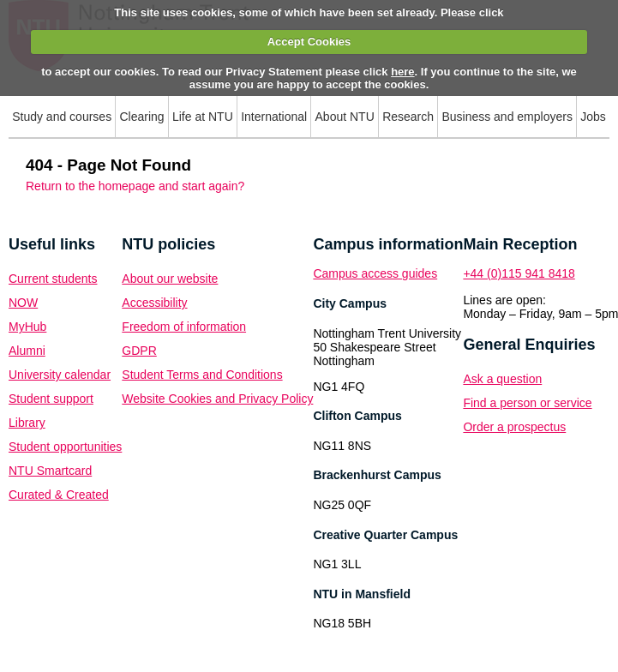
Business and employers (507, 117)
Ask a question (502, 379)
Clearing (141, 117)
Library (27, 423)
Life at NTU (203, 117)
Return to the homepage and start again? (135, 186)
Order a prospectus (514, 427)
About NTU (345, 117)
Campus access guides (375, 273)
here (402, 72)
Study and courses (62, 117)
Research (408, 117)
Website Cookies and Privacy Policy (217, 399)
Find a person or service (527, 403)
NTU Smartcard (50, 471)
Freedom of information (184, 327)
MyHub (27, 327)
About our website (170, 279)
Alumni (27, 351)
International (274, 117)
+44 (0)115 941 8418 (519, 273)
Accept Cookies (309, 42)
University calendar (60, 375)
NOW (23, 303)
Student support (51, 399)
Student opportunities (65, 447)
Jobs (593, 117)
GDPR (139, 351)
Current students (53, 279)
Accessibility (154, 303)
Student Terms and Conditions (202, 375)
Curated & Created (59, 495)
